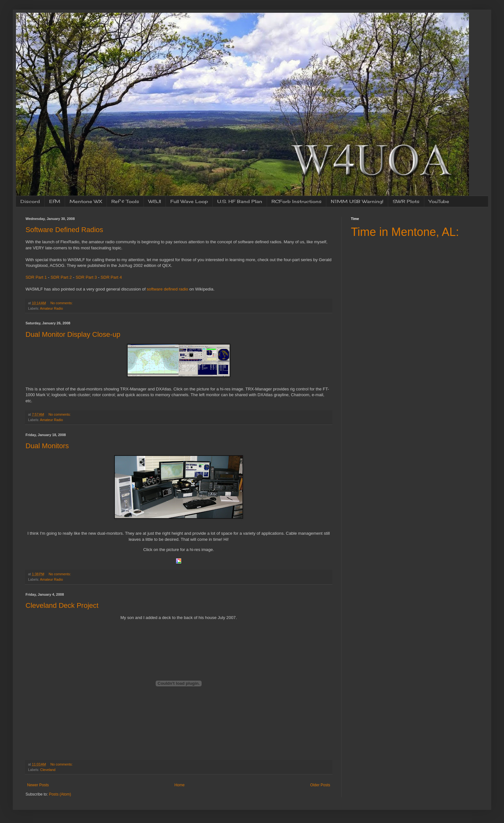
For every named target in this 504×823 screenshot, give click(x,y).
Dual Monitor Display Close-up (73, 334)
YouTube (439, 201)
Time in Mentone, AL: (405, 232)
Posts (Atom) (60, 794)
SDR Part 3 (86, 277)
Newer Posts (38, 785)
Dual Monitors (47, 446)
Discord (30, 201)
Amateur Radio (51, 308)
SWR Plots (406, 201)
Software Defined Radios (64, 230)
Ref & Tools (125, 201)
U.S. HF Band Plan (240, 201)
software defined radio (167, 289)
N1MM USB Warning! (357, 201)
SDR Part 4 (111, 277)
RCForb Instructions (296, 201)
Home (180, 785)
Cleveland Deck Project (62, 605)
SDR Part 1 (36, 277)
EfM (55, 201)
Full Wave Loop (189, 201)
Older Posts (320, 785)
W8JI (155, 201)
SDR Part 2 (61, 277)
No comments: (62, 303)
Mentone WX (86, 201)
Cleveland (48, 770)
